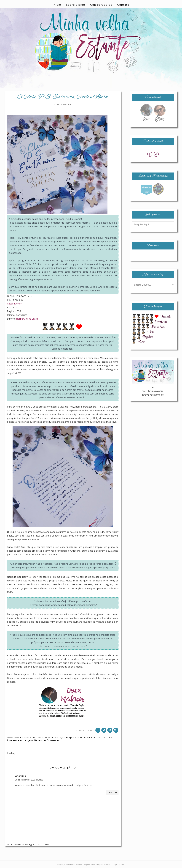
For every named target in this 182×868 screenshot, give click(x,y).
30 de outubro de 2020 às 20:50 (29, 780)
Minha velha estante (74, 864)
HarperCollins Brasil (27, 319)
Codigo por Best (118, 864)
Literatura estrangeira (20, 740)
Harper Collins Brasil (78, 738)
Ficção (61, 738)
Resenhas (40, 740)
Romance (53, 740)
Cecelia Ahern (15, 304)
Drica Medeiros (47, 738)
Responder (112, 792)
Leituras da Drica (102, 738)
